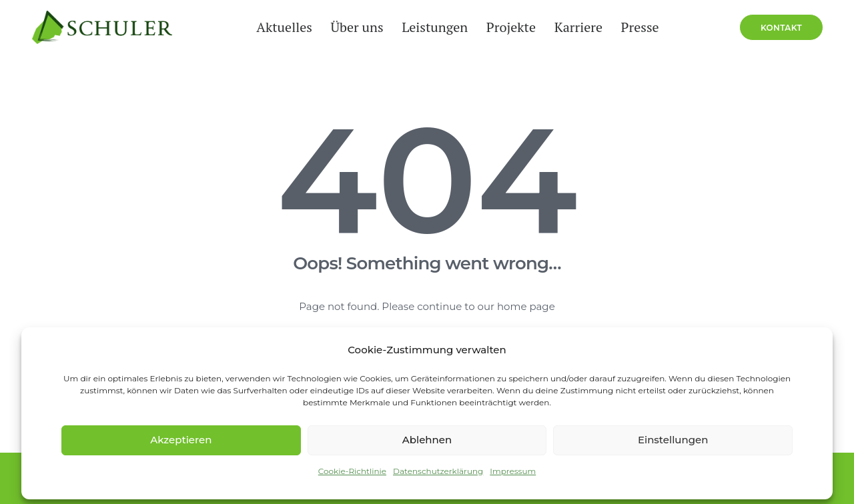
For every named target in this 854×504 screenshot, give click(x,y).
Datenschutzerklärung (438, 471)
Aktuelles (278, 40)
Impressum (513, 471)
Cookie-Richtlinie (352, 471)
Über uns (350, 40)
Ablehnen (427, 440)
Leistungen (428, 40)
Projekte (504, 40)
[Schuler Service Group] (93, 41)
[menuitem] (278, 41)
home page (526, 307)
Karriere (572, 40)
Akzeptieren (181, 440)
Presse (633, 40)
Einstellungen (673, 440)
